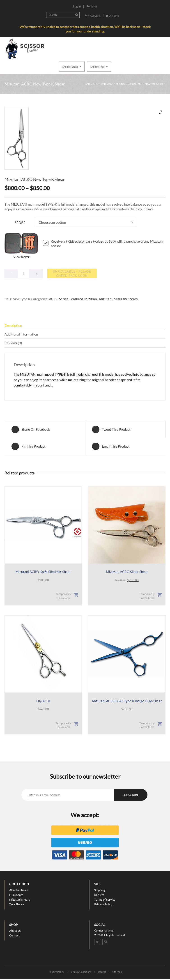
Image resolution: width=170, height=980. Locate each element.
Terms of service (105, 899)
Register (92, 6)
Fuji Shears (16, 895)
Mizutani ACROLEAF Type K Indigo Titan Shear (127, 701)
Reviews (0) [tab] (13, 343)
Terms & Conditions (81, 972)
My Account (93, 16)
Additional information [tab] (21, 334)
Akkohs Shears (19, 890)
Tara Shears (17, 904)
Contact (14, 935)
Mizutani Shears (126, 299)
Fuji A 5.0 (43, 701)
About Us (15, 931)
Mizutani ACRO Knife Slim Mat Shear (43, 572)
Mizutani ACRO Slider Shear (127, 572)
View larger (21, 257)
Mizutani (121, 84)
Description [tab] (13, 325)
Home (87, 84)
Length (20, 222)
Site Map (117, 972)
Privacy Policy (103, 904)
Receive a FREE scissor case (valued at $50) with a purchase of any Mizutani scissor (103, 244)
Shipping (100, 890)
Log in (77, 6)
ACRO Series (59, 299)
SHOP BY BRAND (103, 84)
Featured (76, 299)
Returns (99, 895)
